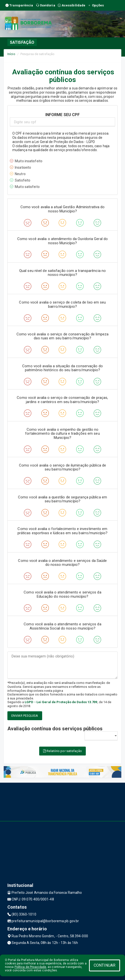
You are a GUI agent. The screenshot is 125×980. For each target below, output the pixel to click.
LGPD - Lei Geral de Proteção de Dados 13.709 (61, 702)
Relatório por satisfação (62, 751)
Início (11, 54)
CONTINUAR (105, 965)
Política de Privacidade (30, 967)
